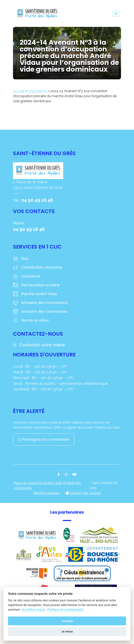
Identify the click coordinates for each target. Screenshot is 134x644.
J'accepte (67, 621)
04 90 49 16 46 (37, 200)
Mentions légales (46, 493)
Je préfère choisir (33, 610)
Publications (37, 91)
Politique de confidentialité (65, 610)
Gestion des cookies (85, 493)
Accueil (19, 91)
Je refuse (67, 632)
